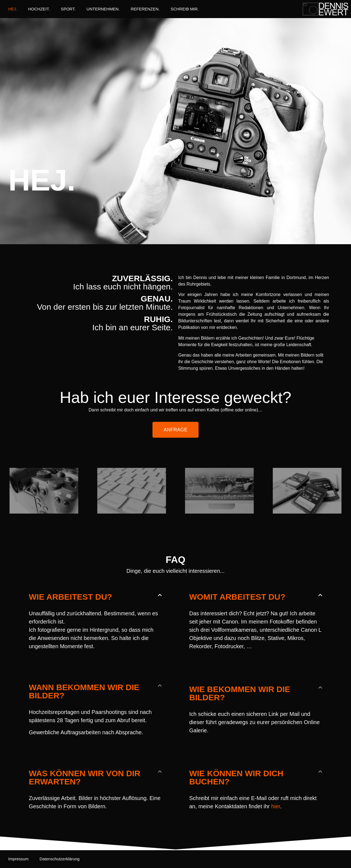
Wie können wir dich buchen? (236, 777)
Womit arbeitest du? (237, 597)
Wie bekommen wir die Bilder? (240, 693)
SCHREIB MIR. (185, 9)
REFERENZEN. (145, 9)
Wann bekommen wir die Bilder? (84, 691)
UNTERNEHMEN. (103, 9)
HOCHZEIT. (39, 9)
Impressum (18, 859)
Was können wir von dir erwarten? (85, 777)
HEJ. (13, 9)
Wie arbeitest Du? (70, 597)
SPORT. (68, 9)
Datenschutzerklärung (60, 859)
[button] (95, 597)
